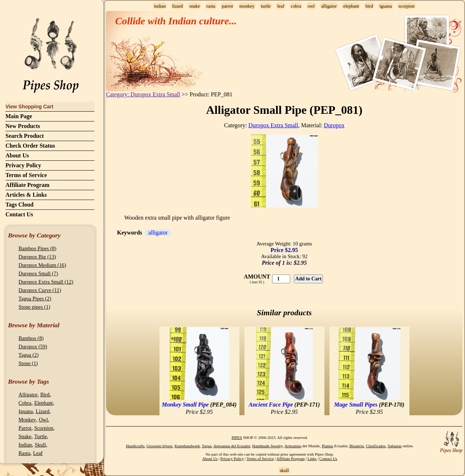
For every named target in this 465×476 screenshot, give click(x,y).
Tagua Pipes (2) (35, 299)
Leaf (38, 453)
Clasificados (376, 446)
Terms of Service (26, 175)
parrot (228, 6)
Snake (25, 436)
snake (195, 6)
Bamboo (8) (31, 338)
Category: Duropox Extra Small (143, 94)
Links (312, 459)
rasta (211, 6)
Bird (45, 395)
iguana (386, 6)
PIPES (237, 437)
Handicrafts (135, 446)
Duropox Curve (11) (40, 290)
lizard (177, 6)
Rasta (24, 453)
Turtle (41, 436)
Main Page (19, 116)
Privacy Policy (23, 165)
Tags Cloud (19, 205)
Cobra (25, 403)
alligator (329, 6)
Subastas (395, 446)
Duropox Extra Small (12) (46, 282)
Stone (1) (28, 363)
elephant (351, 6)
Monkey (27, 420)
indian (160, 6)
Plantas (328, 446)
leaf (281, 6)
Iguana (26, 411)
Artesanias (293, 446)
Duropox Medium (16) (42, 265)
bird (369, 6)
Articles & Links (26, 195)
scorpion (407, 6)
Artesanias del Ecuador (232, 446)
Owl (43, 420)
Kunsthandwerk (187, 446)
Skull (40, 445)
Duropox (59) (33, 347)
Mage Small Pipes (356, 405)
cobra (296, 6)
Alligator (28, 395)
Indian (25, 445)
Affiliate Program (27, 185)
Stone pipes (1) (34, 307)
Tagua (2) (29, 355)
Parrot (25, 428)
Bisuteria (357, 446)
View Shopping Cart (29, 107)
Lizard (43, 411)
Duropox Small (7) (38, 273)
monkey (247, 6)
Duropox (334, 125)
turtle (266, 6)
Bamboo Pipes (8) (37, 248)
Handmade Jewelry (267, 446)
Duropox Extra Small (273, 125)
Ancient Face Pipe (271, 405)
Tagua (207, 446)
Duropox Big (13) (37, 257)
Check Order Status (30, 146)
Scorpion (44, 428)
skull (284, 471)
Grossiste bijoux (159, 446)
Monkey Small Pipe (185, 405)
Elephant (43, 403)
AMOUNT (257, 277)
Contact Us (19, 214)
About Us (17, 155)
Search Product (25, 136)
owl (311, 6)
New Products (23, 126)
